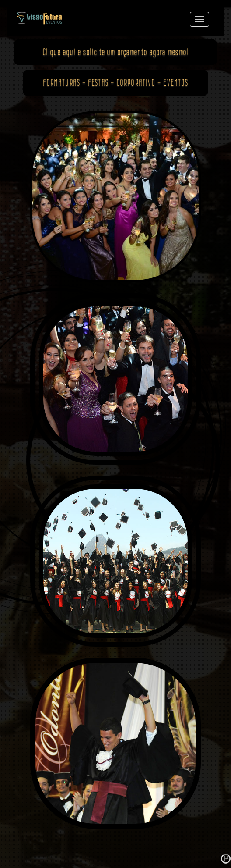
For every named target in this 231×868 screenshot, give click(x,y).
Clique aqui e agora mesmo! (115, 52)
